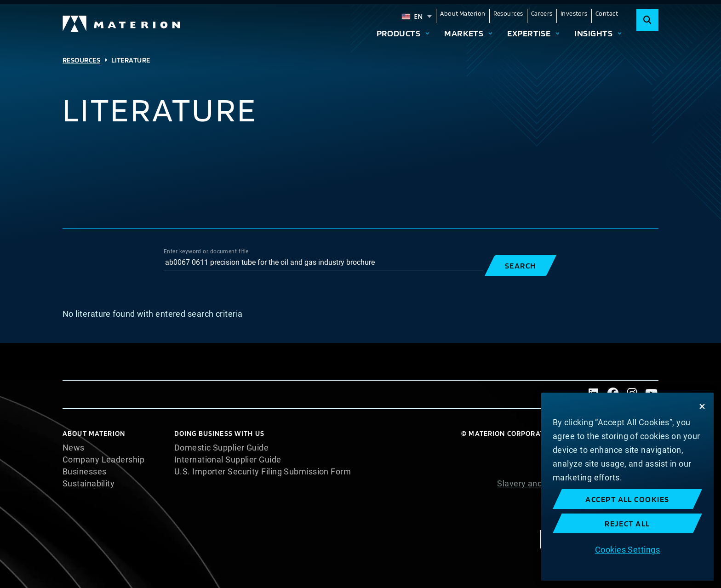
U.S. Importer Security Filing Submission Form (263, 472)
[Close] (702, 406)
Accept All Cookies (627, 499)
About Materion (463, 13)
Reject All (627, 523)
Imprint (645, 519)
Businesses (85, 472)
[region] (627, 487)
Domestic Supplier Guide (221, 448)
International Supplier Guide (228, 460)
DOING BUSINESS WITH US (219, 433)
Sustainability (89, 484)
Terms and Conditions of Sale (602, 508)
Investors (574, 13)
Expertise (529, 33)
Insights (593, 33)
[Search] (647, 20)
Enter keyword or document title (206, 251)
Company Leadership (103, 460)
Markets (464, 33)
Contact (607, 13)
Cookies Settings (627, 550)
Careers (542, 13)
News (74, 448)
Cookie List (637, 448)
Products (399, 33)
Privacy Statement (623, 472)
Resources (508, 13)
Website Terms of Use (616, 496)
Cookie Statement (624, 460)
